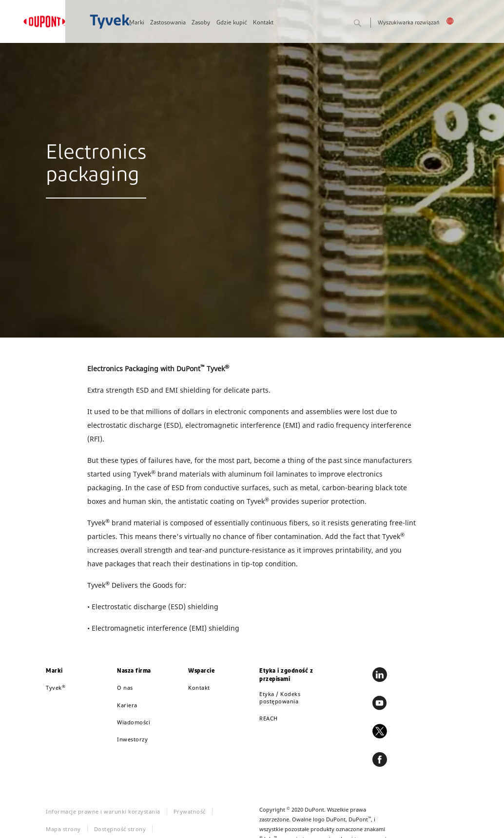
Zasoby (201, 23)
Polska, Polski (452, 21)
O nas (125, 688)
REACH (269, 718)
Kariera (127, 705)
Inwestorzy (132, 739)
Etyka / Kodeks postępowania (280, 698)
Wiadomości (134, 722)
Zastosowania (168, 23)
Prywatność (190, 811)
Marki (137, 23)
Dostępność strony (120, 829)
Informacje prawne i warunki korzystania (103, 811)
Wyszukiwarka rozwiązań (408, 23)
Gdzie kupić (232, 23)
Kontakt (263, 23)
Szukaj (368, 24)
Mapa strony (63, 829)
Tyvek (56, 688)
